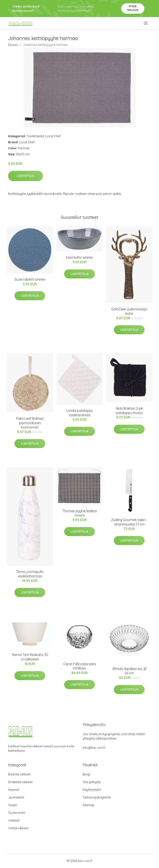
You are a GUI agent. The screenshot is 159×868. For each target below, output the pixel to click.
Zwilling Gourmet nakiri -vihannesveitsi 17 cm (129, 522)
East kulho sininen (79, 257)
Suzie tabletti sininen (30, 279)
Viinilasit (14, 820)
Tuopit (12, 805)
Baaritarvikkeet (19, 774)
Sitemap (89, 805)
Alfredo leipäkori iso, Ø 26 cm (129, 671)
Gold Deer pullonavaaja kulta (129, 311)
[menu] (146, 23)
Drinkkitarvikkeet (20, 782)
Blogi (86, 774)
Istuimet (14, 790)
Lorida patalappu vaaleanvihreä (80, 413)
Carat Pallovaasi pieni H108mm (80, 666)
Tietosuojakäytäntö (97, 797)
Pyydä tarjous (133, 8)
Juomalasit (16, 797)
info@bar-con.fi (94, 748)
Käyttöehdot (92, 790)
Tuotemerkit (35, 136)
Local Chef (53, 136)
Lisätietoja (25, 176)
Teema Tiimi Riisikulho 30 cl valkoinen (30, 657)
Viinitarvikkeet (18, 828)
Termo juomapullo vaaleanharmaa (30, 574)
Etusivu (13, 45)
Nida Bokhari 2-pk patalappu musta (129, 411)
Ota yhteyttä (92, 782)
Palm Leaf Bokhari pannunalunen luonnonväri (30, 423)
